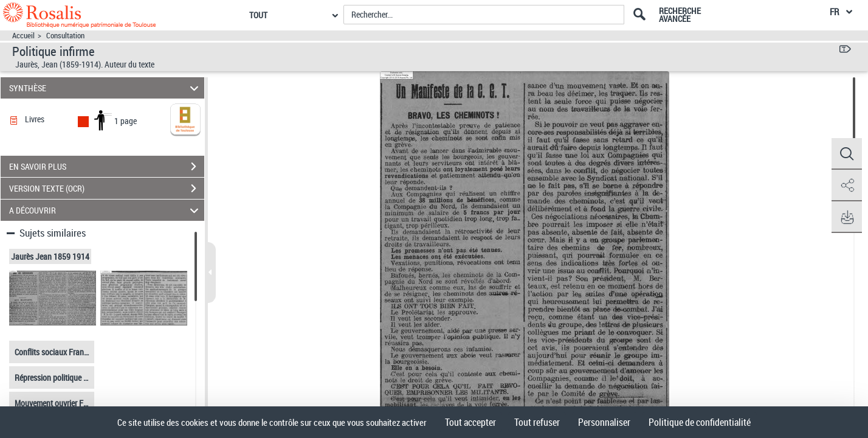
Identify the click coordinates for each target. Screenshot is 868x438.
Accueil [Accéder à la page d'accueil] (23, 36)
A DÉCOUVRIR (106, 210)
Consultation (65, 36)
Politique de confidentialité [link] (700, 422)
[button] (847, 154)
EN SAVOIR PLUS (107, 167)
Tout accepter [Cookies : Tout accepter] (470, 422)
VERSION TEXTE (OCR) (107, 189)
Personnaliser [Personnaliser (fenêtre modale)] (604, 422)
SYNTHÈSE (106, 88)
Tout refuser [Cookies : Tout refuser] (537, 422)
